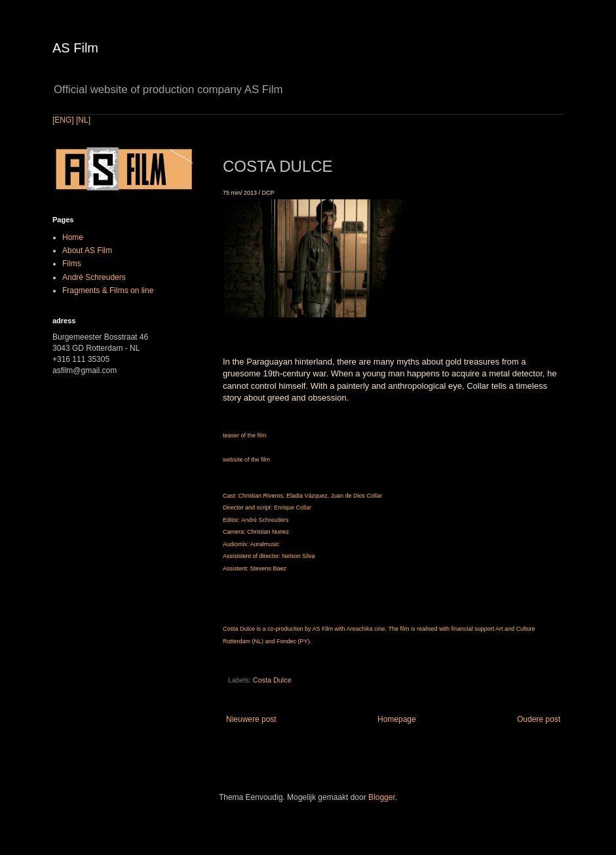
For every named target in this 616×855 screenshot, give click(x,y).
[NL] (83, 120)
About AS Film (87, 250)
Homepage (397, 719)
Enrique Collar (293, 507)
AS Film (75, 48)
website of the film (246, 460)
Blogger (382, 797)
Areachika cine (366, 629)
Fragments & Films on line (108, 290)
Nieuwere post (251, 719)
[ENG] (63, 120)
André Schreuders (265, 520)
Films (72, 264)
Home (73, 237)
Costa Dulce (272, 680)
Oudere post (539, 719)
